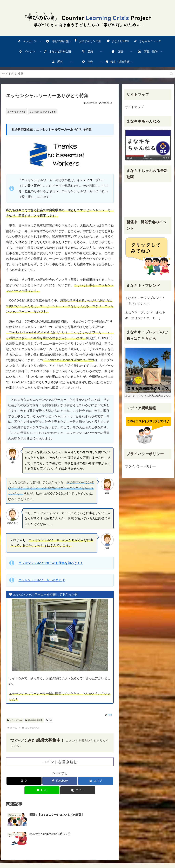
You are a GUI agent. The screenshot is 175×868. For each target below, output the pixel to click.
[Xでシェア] (24, 781)
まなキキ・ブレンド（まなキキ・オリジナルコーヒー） (145, 315)
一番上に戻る (77, 853)
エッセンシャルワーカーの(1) (42, 580)
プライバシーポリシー (140, 466)
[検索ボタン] (171, 74)
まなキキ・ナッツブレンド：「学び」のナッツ (145, 301)
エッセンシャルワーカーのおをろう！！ (51, 563)
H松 (49, 720)
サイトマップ (134, 107)
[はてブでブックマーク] (96, 781)
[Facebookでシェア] (60, 781)
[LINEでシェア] (42, 790)
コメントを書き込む (60, 762)
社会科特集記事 (34, 720)
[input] (87, 74)
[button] (78, 790)
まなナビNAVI (15, 720)
